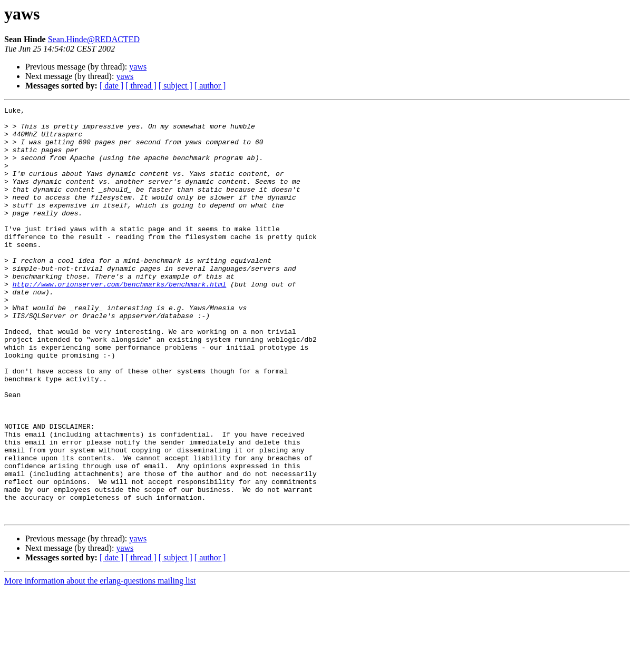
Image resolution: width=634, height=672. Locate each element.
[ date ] (111, 86)
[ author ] (210, 86)
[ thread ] (141, 86)
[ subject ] (175, 86)
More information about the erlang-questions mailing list (100, 663)
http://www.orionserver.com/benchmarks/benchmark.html (120, 320)
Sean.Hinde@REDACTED (94, 39)
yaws (138, 67)
